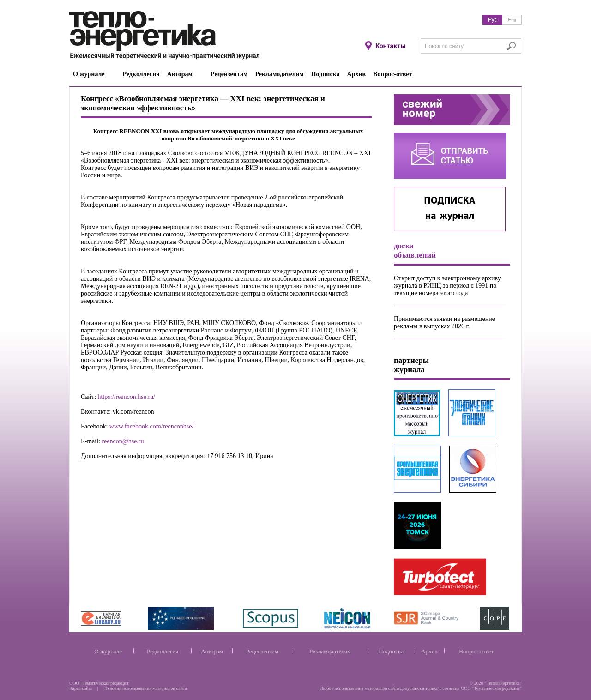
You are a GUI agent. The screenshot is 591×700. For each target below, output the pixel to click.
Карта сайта (81, 688)
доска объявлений (415, 250)
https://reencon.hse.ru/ (127, 397)
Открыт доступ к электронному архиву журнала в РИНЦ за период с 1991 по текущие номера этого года (447, 286)
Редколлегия (163, 651)
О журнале (108, 651)
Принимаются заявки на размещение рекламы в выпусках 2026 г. (444, 323)
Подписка (391, 651)
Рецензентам (262, 651)
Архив (429, 651)
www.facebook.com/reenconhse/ (152, 426)
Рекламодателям (330, 651)
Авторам (212, 651)
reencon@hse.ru (123, 441)
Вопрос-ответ (476, 651)
